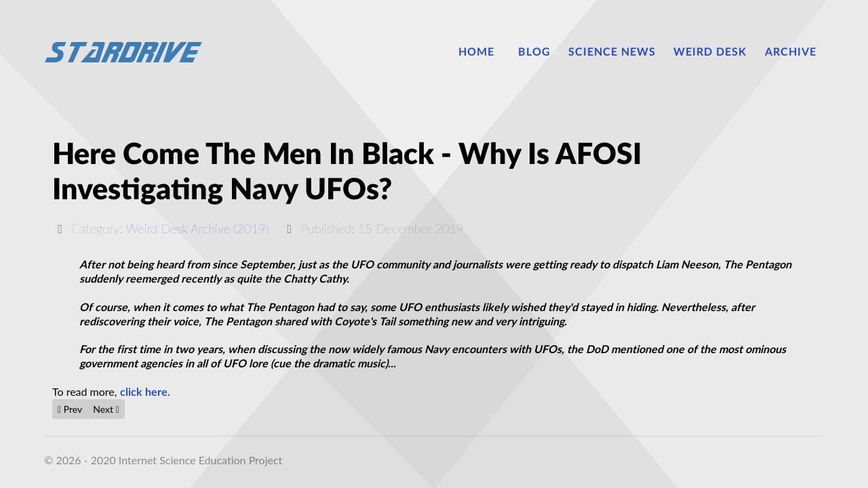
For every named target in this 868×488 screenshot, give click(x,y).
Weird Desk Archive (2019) (198, 228)
